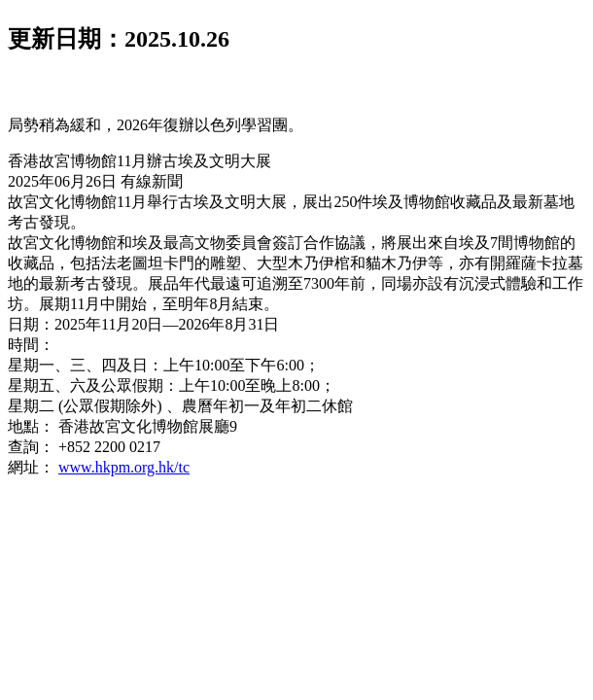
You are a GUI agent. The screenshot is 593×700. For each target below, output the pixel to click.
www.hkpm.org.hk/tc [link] (124, 467)
